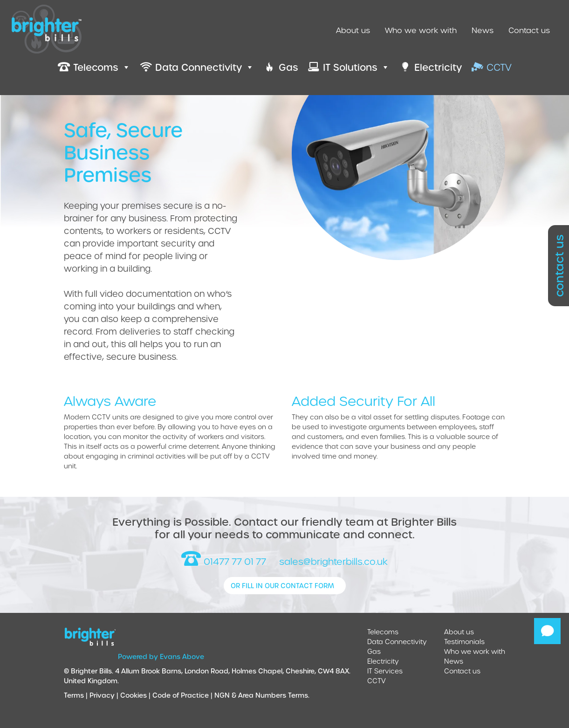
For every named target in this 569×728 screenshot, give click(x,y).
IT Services (385, 671)
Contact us (529, 30)
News (483, 30)
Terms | (77, 695)
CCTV (377, 681)
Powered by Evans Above (161, 656)
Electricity (383, 661)
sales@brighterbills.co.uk (333, 561)
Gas (374, 651)
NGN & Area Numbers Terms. (262, 695)
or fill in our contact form (282, 586)
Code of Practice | (183, 695)
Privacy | (105, 695)
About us (353, 30)
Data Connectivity (397, 642)
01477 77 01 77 (224, 561)
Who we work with (421, 30)
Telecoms (383, 632)
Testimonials (464, 642)
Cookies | (136, 695)
